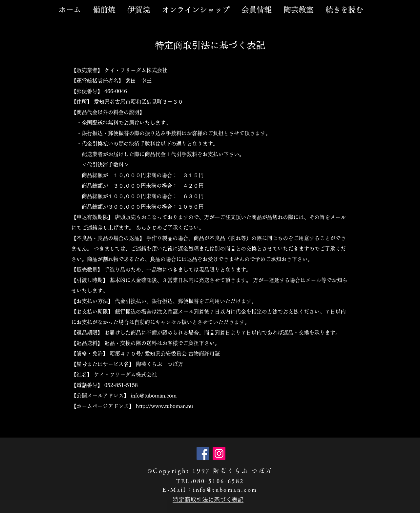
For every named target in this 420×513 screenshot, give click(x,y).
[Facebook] (203, 453)
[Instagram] (219, 453)
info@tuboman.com (225, 490)
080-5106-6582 (218, 481)
